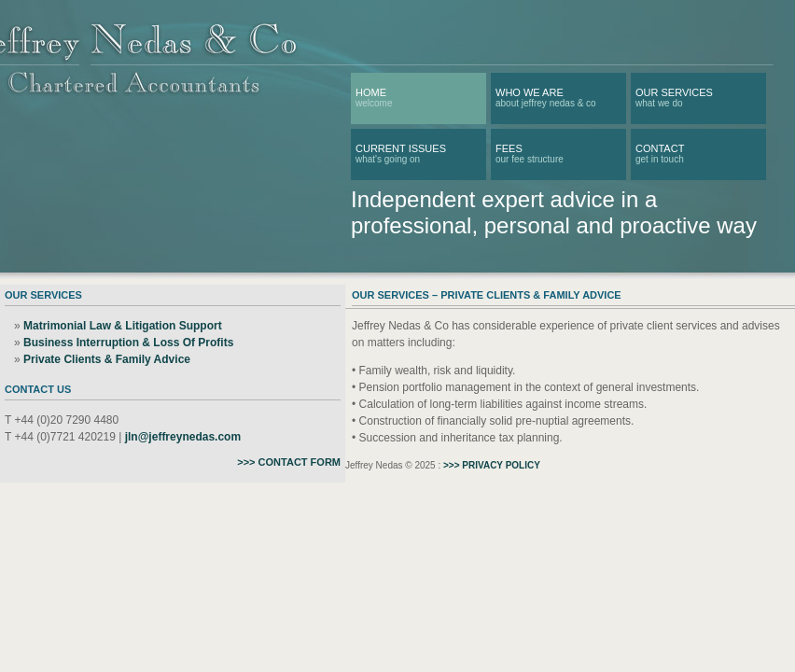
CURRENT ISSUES (401, 148)
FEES (509, 148)
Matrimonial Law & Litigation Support (123, 326)
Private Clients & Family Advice (107, 359)
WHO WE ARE (530, 92)
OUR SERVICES (674, 92)
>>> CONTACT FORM (289, 462)
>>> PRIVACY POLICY (492, 465)
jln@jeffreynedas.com (183, 437)
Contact (660, 148)
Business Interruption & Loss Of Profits (128, 343)
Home (371, 92)
